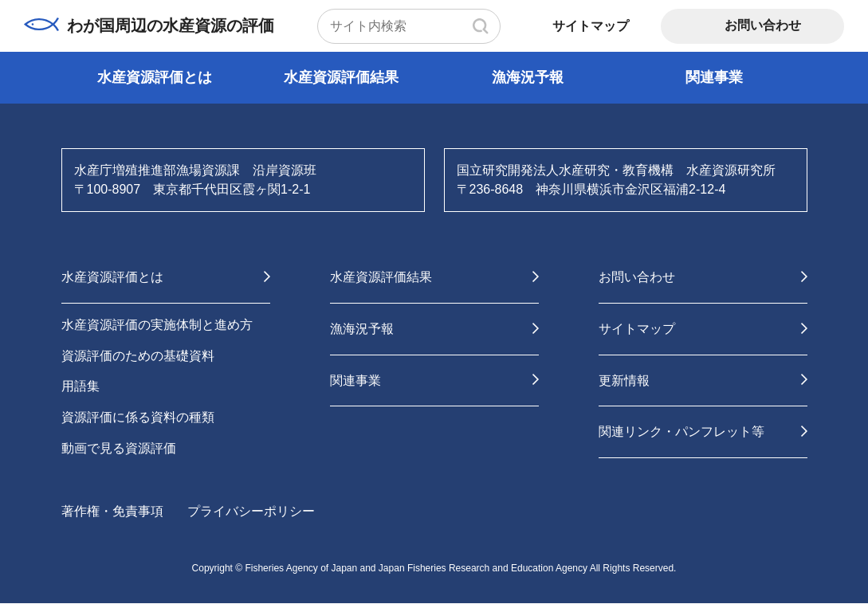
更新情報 (624, 380)
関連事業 (714, 77)
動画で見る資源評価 (119, 449)
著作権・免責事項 (112, 512)
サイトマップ (591, 26)
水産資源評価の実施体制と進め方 (157, 325)
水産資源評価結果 (341, 77)
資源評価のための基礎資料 (138, 356)
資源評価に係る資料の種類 (138, 418)
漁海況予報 (528, 77)
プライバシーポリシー (251, 512)
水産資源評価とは (155, 77)
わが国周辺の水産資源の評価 (149, 25)
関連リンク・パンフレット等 (681, 432)
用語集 (81, 387)
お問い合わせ (763, 25)
